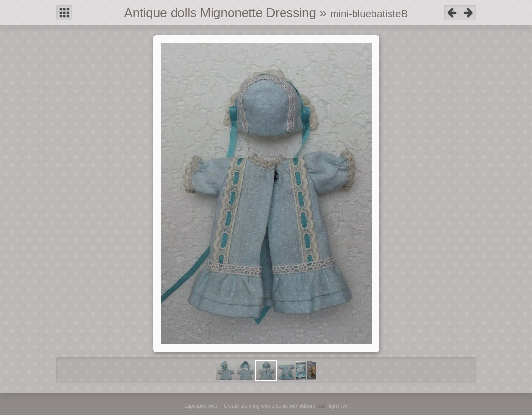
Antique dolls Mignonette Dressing (220, 13)
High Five (337, 406)
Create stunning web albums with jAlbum (269, 406)
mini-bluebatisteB (369, 13)
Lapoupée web (201, 406)
